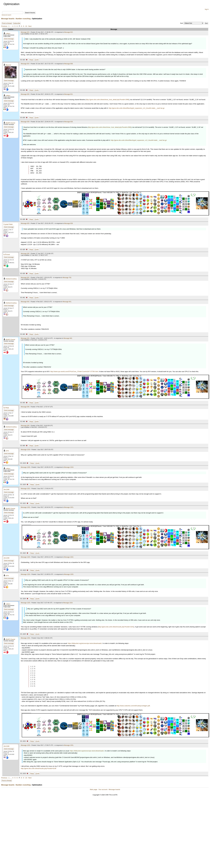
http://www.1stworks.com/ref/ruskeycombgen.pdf (133, 706)
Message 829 (25, 223)
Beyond (8, 65)
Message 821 (68, 94)
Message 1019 (26, 450)
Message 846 (25, 407)
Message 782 (67, 278)
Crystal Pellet (8, 224)
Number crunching (23, 19)
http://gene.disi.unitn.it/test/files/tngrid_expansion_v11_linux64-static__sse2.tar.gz (137, 108)
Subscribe (17, 23)
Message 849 (25, 426)
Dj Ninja (6, 408)
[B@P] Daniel (10, 123)
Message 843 (25, 338)
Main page (94, 789)
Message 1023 (26, 557)
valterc (8, 33)
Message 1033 (26, 745)
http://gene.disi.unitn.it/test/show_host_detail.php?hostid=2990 (107, 100)
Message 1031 (26, 638)
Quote (37, 60)
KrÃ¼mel (7, 254)
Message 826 (25, 94)
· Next (30, 26)
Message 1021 (26, 489)
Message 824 (25, 64)
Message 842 (25, 302)
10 (26, 26)
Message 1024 (26, 574)
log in (207, 9)
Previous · (5, 26)
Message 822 (68, 32)
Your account (103, 789)
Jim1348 (6, 489)
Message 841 (25, 278)
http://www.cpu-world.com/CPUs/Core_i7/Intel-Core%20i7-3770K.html (74, 371)
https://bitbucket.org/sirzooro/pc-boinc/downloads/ (85, 643)
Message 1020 (26, 467)
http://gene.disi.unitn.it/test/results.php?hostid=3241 (116, 627)
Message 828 (25, 122)
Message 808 (68, 64)
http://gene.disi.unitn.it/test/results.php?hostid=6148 (39, 768)
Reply (31, 60)
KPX (7, 451)
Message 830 (25, 254)
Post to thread (7, 23)
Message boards (8, 19)
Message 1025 (26, 603)
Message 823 (25, 32)
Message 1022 (26, 507)
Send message (9, 39)
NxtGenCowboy (11, 279)
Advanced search (6, 15)
